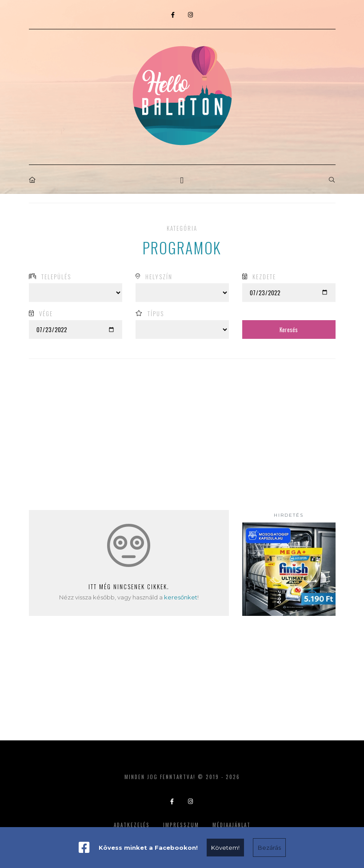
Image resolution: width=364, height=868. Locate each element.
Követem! (225, 848)
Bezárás (269, 848)
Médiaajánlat (232, 825)
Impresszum (181, 825)
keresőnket (181, 597)
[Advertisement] (289, 674)
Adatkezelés (132, 825)
